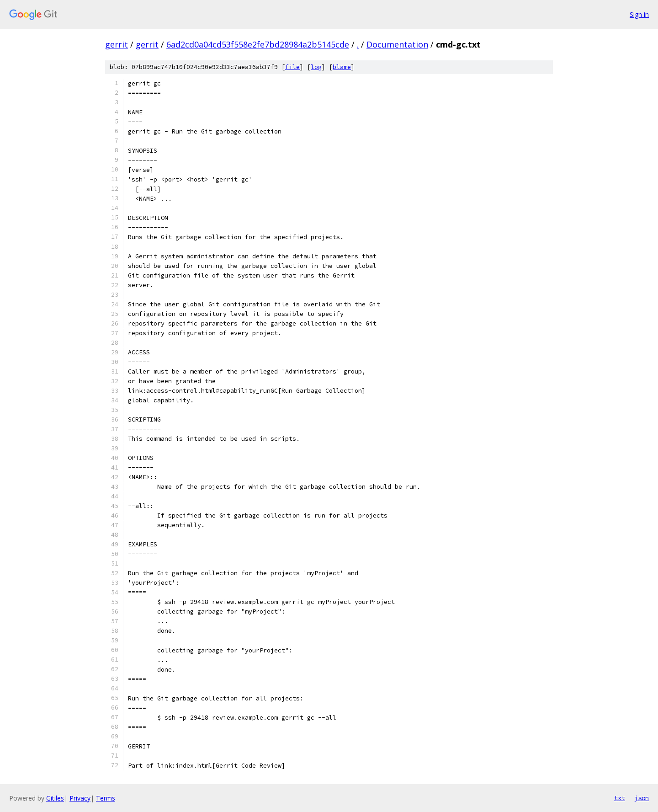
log (316, 67)
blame (342, 67)
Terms (106, 798)
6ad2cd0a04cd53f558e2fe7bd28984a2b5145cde (258, 44)
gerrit (117, 44)
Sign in (639, 14)
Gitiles (55, 798)
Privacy (80, 798)
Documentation (397, 44)
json (642, 798)
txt (620, 798)
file (292, 67)
